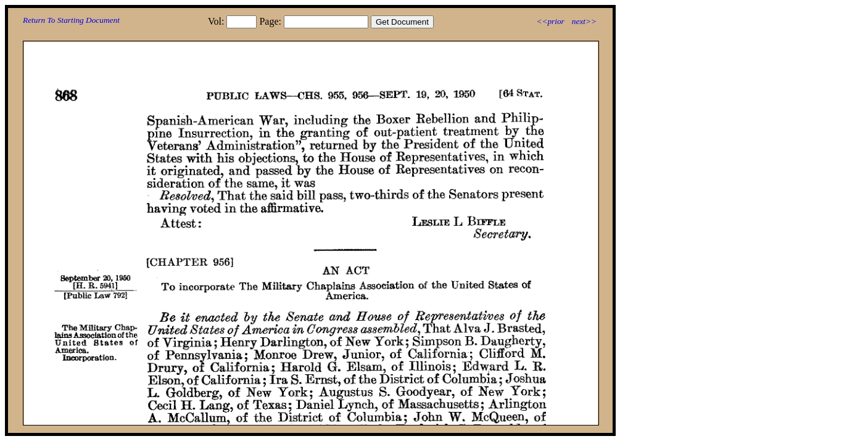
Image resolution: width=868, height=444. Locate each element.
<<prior (550, 21)
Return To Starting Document (71, 20)
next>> (584, 21)
